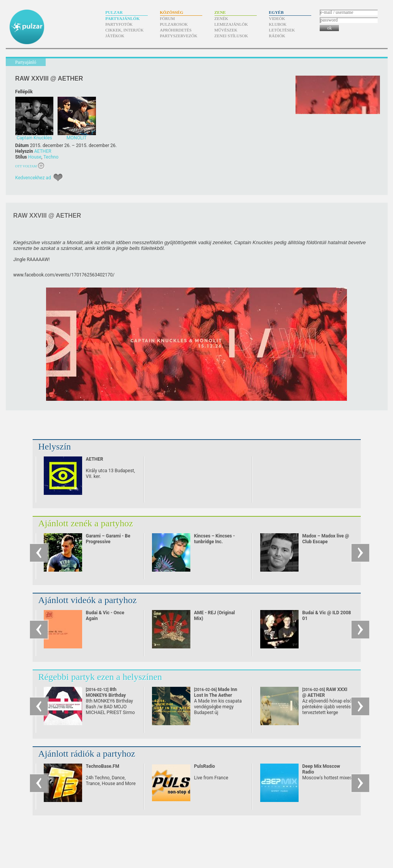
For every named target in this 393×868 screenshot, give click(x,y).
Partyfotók (119, 24)
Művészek (226, 30)
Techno (51, 157)
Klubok (278, 24)
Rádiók (277, 36)
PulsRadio (205, 766)
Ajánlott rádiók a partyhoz (87, 754)
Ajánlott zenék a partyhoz (86, 523)
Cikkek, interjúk (125, 30)
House (35, 157)
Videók (277, 18)
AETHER (43, 151)
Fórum (168, 18)
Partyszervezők (179, 36)
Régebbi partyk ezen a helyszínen (100, 677)
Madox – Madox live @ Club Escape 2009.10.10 (326, 542)
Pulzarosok (174, 24)
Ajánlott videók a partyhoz (88, 600)
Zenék (221, 18)
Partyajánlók (123, 18)
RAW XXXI (325, 692)
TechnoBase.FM (103, 766)
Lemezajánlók (231, 24)
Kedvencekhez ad (33, 178)
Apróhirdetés (176, 30)
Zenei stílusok (231, 36)
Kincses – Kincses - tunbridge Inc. (215, 539)
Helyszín (55, 446)
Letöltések (282, 30)
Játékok (115, 36)
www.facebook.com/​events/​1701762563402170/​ (64, 275)
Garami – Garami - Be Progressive (108, 539)
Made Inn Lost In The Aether (216, 695)
